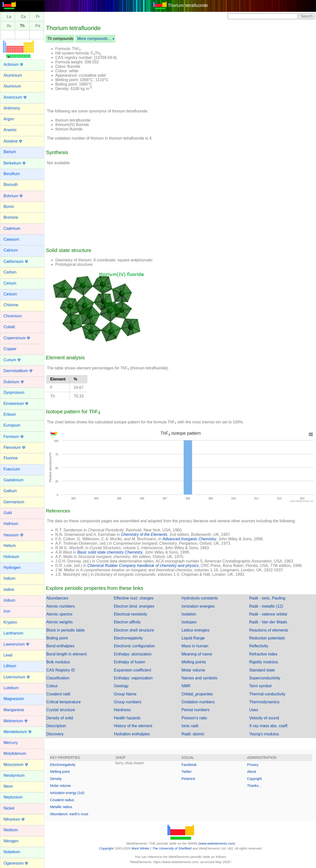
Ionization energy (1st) (67, 793)
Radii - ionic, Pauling (267, 598)
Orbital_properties (197, 694)
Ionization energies (198, 606)
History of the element (133, 726)
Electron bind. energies (134, 606)
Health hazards (127, 718)
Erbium (10, 414)
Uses (254, 710)
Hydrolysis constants (200, 598)
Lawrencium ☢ (16, 644)
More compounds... (94, 39)
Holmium (11, 557)
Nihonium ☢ (14, 819)
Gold (8, 513)
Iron (7, 611)
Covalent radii (58, 694)
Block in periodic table (65, 630)
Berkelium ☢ (15, 163)
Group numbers (128, 702)
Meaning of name (197, 654)
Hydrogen (12, 568)
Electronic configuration (134, 646)
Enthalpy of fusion (129, 662)
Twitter (187, 772)
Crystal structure (60, 710)
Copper (10, 349)
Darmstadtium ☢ (18, 371)
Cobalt (9, 327)
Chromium (13, 316)
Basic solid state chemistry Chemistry (110, 552)
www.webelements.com (217, 843)
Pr (38, 17)
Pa (38, 26)
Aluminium (13, 75)
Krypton (10, 622)
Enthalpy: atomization (133, 654)
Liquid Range (193, 638)
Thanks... (254, 786)
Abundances (57, 598)
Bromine (11, 217)
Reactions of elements (269, 630)
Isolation (189, 614)
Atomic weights (59, 622)
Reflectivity (259, 646)
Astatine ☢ (13, 141)
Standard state (262, 670)
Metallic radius (61, 807)
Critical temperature (63, 702)
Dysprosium (14, 392)
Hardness (122, 710)
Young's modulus (264, 734)
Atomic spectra (59, 614)
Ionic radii (190, 726)
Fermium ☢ (14, 437)
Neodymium (14, 775)
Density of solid (60, 718)
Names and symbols (199, 678)
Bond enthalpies (60, 646)
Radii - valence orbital (268, 614)
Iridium (9, 600)
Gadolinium (13, 480)
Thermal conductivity (267, 694)
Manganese (14, 710)
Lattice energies (195, 630)
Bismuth (11, 185)
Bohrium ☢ (13, 196)
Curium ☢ (12, 360)
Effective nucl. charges (134, 598)
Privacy (253, 765)
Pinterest (188, 779)
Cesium (10, 294)
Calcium (11, 250)
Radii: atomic (193, 734)
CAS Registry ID (60, 670)
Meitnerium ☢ (16, 721)
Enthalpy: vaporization (133, 678)
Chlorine (11, 305)
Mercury (11, 743)
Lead (8, 655)
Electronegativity (128, 638)
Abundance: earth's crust (69, 814)
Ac (9, 26)
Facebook (189, 765)
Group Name (125, 694)
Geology (121, 686)
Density (56, 779)
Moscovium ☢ (16, 765)
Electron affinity (127, 622)
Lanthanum (13, 633)
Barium (10, 152)
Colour (52, 686)
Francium (12, 469)
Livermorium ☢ (17, 677)
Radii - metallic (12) (266, 606)
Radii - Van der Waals (268, 622)
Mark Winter (140, 848)
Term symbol (260, 686)
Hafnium (11, 524)
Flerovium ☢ (14, 447)
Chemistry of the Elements (144, 534)
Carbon (10, 272)
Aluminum (12, 86)
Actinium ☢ (13, 64)
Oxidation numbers (198, 702)
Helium (10, 546)
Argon (9, 119)
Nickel (9, 808)
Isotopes (189, 622)
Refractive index (263, 654)
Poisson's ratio (194, 718)
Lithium (10, 666)
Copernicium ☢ (17, 338)
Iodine (9, 589)
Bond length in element (66, 654)
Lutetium (11, 688)
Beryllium (12, 174)
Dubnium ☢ (14, 382)
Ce (23, 17)
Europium (12, 425)
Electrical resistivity (130, 614)
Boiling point (57, 638)
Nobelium (12, 852)
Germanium (14, 502)
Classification (58, 678)
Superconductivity (265, 678)
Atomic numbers (60, 606)
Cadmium (12, 228)
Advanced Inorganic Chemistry (189, 539)
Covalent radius (62, 800)
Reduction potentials (267, 638)
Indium (9, 578)
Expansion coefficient (132, 670)
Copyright (255, 779)
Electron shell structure (134, 630)
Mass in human (195, 646)
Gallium (10, 491)
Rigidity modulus (264, 662)
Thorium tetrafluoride (188, 5)
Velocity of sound (264, 718)
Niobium (11, 830)
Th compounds (60, 39)
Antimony (12, 108)
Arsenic (10, 130)
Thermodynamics (264, 702)
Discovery (55, 734)
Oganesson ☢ (16, 863)
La (9, 17)
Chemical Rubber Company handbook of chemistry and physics (143, 566)
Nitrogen (11, 841)
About (252, 772)
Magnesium (14, 699)
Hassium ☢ (13, 535)
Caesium (11, 239)
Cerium (10, 283)
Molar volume (193, 670)
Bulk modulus (58, 662)
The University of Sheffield (172, 848)
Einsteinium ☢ (16, 404)
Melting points (194, 662)
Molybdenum (15, 753)
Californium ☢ (16, 262)
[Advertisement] (218, 73)
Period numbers (195, 710)
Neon (8, 786)
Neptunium (13, 797)
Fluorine (11, 458)
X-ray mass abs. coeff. (269, 726)
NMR (186, 686)
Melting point (60, 772)
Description (56, 726)
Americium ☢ (15, 97)
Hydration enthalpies (132, 734)
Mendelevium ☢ (18, 732)
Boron (9, 207)
